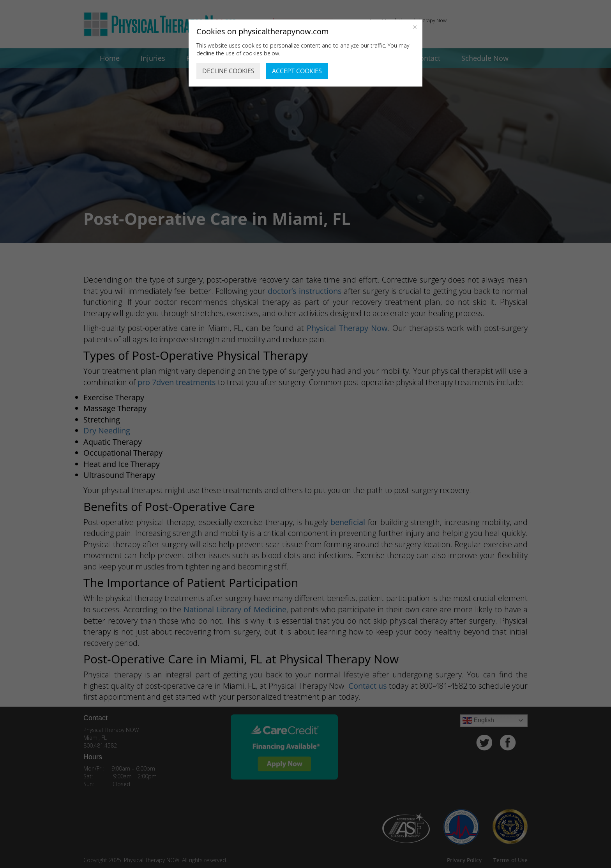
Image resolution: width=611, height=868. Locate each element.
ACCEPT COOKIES (297, 71)
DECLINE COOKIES (228, 71)
